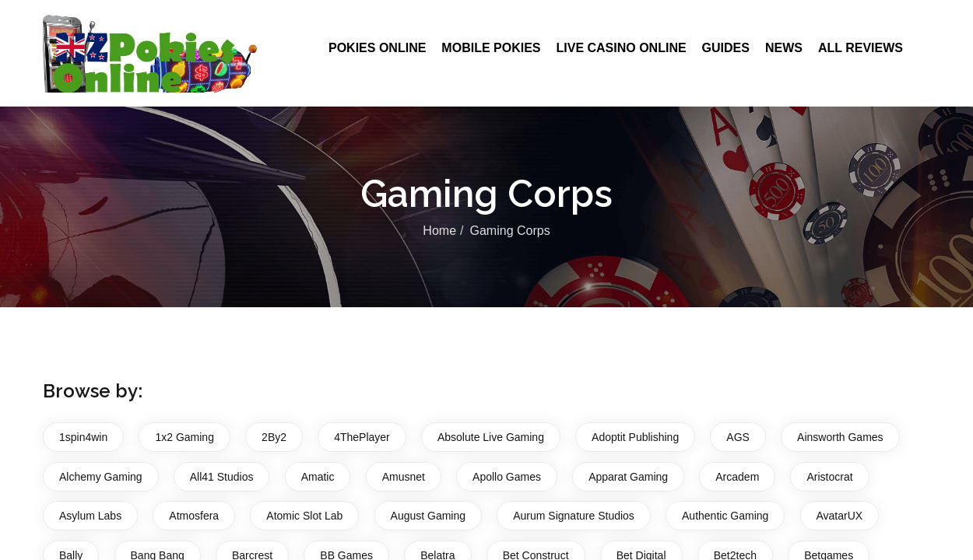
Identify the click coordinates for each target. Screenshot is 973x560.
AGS (738, 437)
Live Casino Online (621, 48)
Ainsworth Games (840, 437)
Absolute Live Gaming (491, 437)
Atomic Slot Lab (304, 516)
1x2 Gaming (184, 437)
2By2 (274, 437)
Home (439, 231)
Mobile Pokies (491, 48)
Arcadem (737, 477)
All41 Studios (222, 477)
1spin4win (83, 437)
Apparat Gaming (628, 477)
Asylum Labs (90, 516)
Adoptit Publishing (635, 437)
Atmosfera (194, 516)
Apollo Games (507, 477)
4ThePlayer (362, 437)
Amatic (318, 477)
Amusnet (404, 477)
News (784, 48)
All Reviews (861, 48)
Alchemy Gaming (101, 477)
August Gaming (429, 516)
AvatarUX (840, 516)
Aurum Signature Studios (574, 516)
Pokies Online (377, 48)
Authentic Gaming (725, 516)
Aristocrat (829, 477)
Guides (726, 48)
